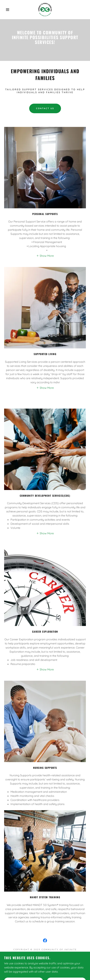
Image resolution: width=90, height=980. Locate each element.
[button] (6, 10)
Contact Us (45, 108)
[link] (45, 10)
